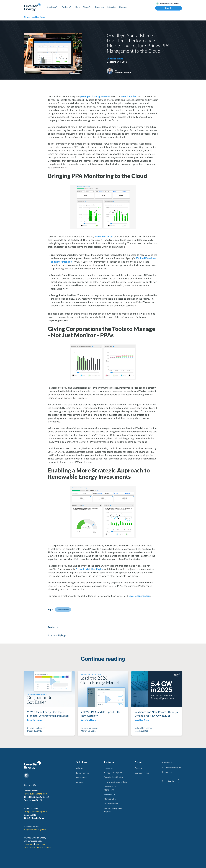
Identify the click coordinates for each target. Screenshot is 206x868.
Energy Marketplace (113, 772)
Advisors (80, 768)
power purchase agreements (95, 97)
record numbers (129, 97)
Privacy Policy (29, 844)
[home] (33, 7)
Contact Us (30, 785)
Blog (78, 7)
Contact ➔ (167, 763)
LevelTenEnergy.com (139, 596)
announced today (104, 237)
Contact (123, 7)
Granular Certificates (113, 777)
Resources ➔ (168, 772)
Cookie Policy (40, 844)
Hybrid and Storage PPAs (115, 782)
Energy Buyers (83, 773)
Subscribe (111, 7)
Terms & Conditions (44, 848)
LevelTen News (38, 17)
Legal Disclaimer (30, 848)
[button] (53, 7)
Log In (169, 8)
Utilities (80, 782)
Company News (142, 773)
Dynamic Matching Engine (89, 569)
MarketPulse (110, 799)
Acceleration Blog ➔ (171, 767)
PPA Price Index (111, 803)
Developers (81, 777)
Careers (138, 768)
